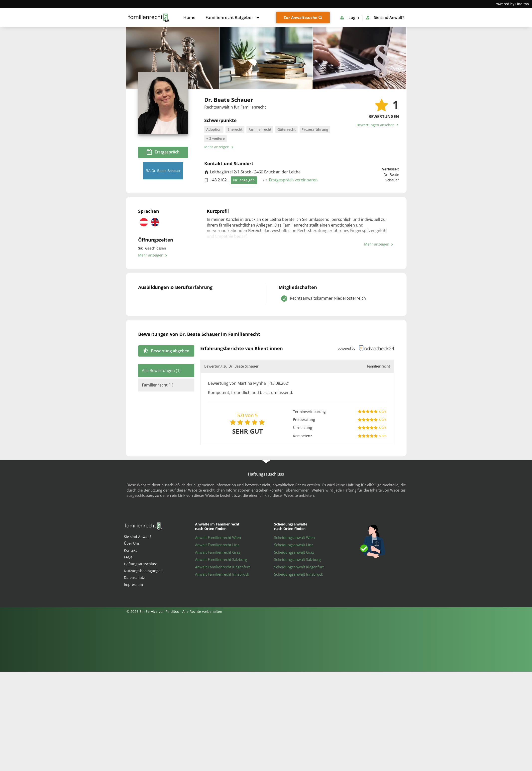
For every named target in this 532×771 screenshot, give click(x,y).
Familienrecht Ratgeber (233, 18)
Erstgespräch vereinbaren (293, 180)
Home (189, 17)
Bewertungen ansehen (378, 125)
